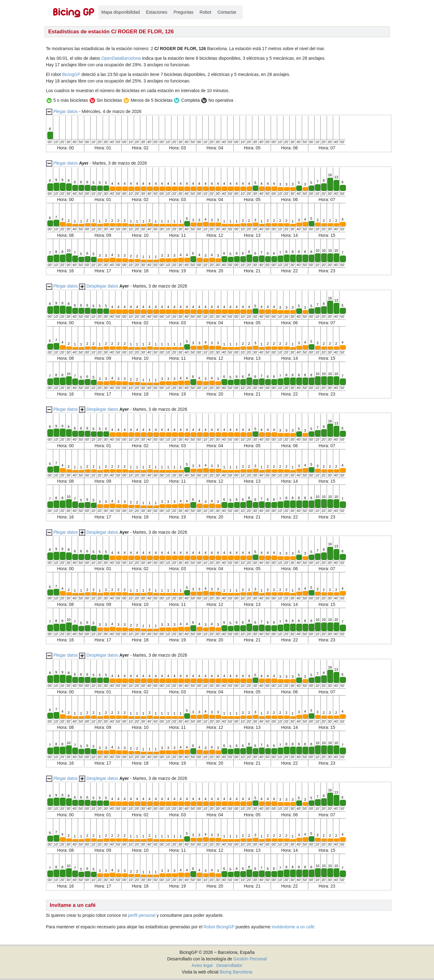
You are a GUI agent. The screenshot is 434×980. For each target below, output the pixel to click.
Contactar (227, 12)
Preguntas (184, 12)
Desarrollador (229, 965)
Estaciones (156, 12)
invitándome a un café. (294, 927)
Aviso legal (202, 965)
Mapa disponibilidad (121, 12)
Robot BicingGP (219, 927)
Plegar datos (65, 111)
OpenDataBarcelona (121, 58)
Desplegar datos (102, 286)
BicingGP (71, 74)
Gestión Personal (250, 959)
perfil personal (142, 915)
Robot (205, 12)
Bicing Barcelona (236, 972)
